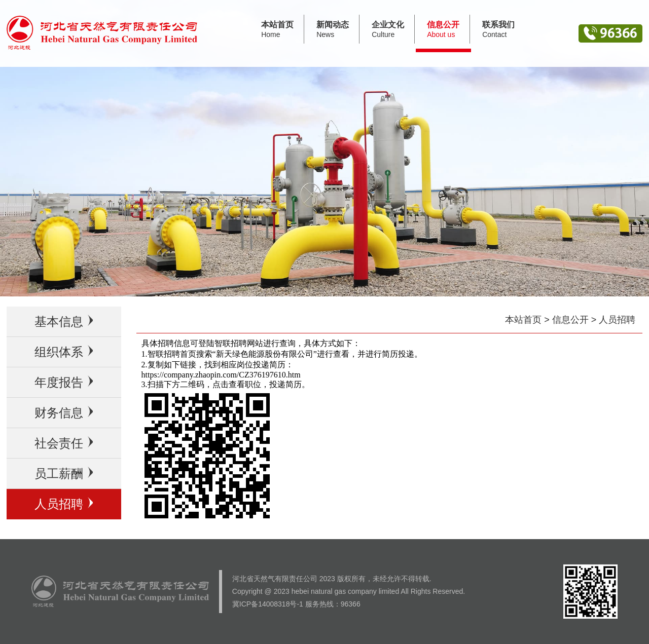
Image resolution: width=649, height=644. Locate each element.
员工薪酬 (64, 473)
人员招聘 (64, 504)
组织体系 (64, 352)
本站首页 (523, 320)
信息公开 (570, 320)
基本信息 (64, 321)
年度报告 (64, 382)
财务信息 (64, 413)
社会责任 (64, 443)
